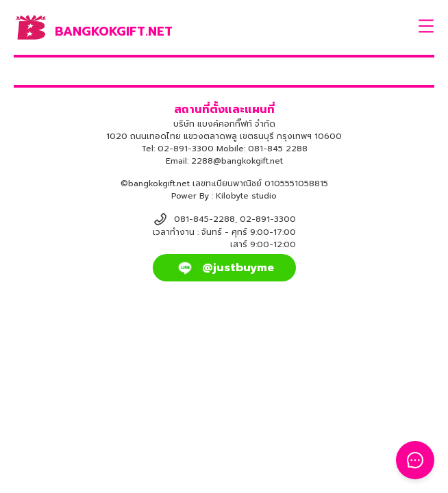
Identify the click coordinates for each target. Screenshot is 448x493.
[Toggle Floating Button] (415, 460)
